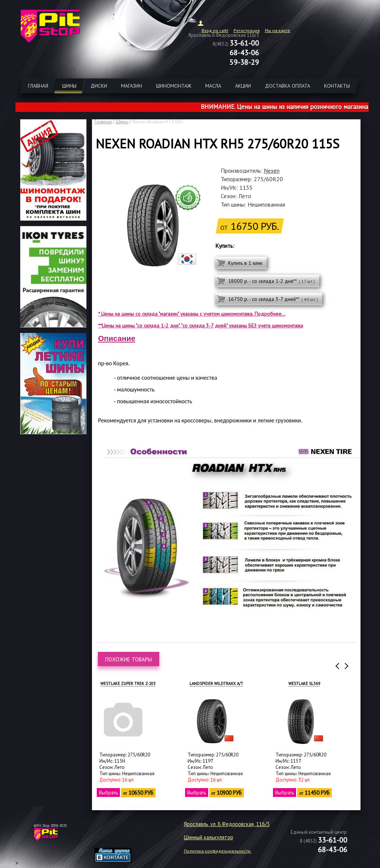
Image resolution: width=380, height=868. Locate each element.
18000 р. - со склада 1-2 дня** (271, 281)
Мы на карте (278, 30)
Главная (103, 122)
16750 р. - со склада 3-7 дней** (273, 299)
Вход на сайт (215, 30)
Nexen (272, 171)
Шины (122, 122)
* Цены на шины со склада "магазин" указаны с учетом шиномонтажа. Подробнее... (192, 314)
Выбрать (108, 793)
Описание (117, 338)
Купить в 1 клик (245, 263)
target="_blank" (122, 837)
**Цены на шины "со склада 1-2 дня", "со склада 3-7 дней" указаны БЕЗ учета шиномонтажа (201, 326)
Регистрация (247, 30)
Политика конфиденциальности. (218, 851)
